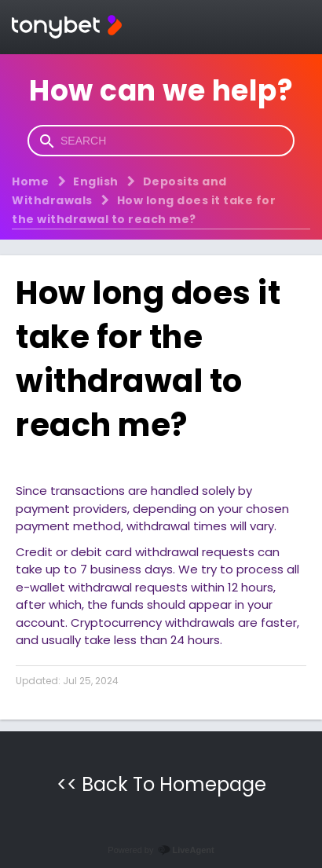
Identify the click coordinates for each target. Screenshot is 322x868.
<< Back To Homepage (161, 784)
